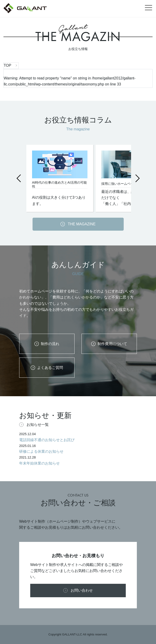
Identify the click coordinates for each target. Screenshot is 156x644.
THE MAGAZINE (78, 224)
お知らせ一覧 (34, 425)
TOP (7, 65)
